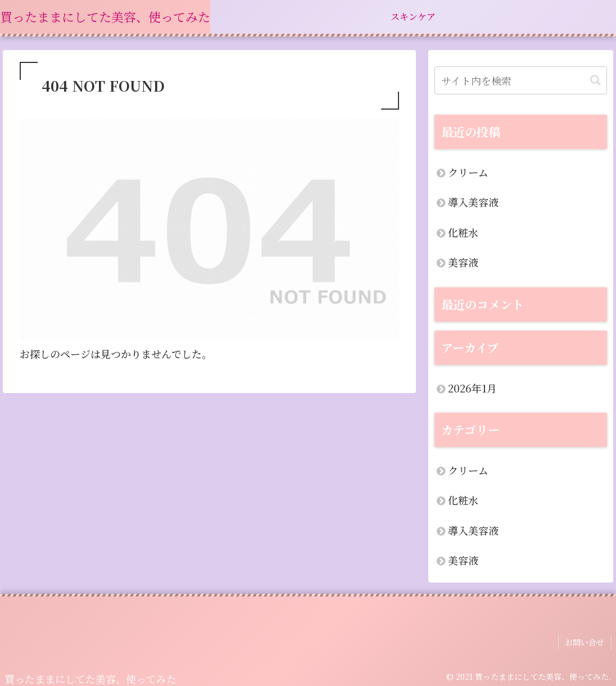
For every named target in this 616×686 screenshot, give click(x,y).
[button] (595, 80)
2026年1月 (472, 388)
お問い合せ (586, 641)
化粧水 (463, 232)
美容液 (463, 262)
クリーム (468, 172)
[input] (521, 80)
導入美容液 (473, 202)
